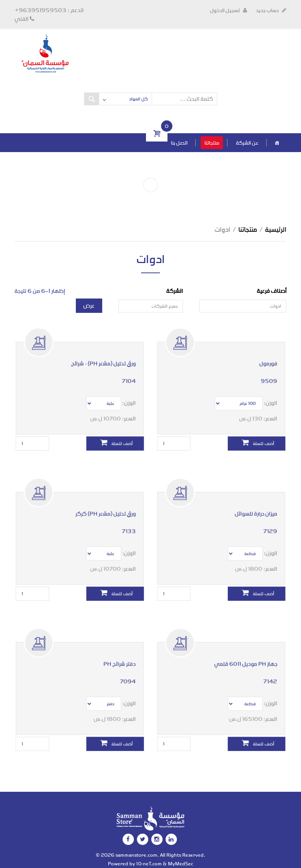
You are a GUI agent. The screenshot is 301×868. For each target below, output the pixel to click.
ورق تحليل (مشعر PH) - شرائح (102, 358)
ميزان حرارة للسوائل (253, 508)
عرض (89, 305)
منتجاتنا (212, 142)
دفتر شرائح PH (117, 658)
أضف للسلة (254, 432)
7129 (266, 524)
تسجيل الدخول (229, 10)
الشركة (175, 291)
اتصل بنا (179, 142)
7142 (266, 675)
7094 (124, 675)
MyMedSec (180, 863)
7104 (125, 374)
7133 (125, 524)
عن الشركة (247, 142)
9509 (266, 374)
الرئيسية (276, 229)
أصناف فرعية (272, 291)
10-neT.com (149, 863)
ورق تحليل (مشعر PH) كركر (104, 508)
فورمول (265, 358)
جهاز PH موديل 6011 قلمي (244, 658)
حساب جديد (271, 10)
